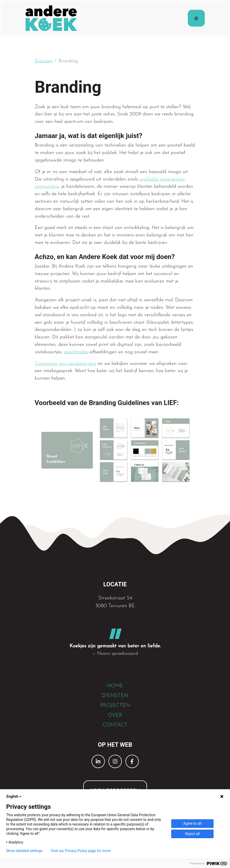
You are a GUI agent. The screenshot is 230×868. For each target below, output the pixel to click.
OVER (115, 715)
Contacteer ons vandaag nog (66, 364)
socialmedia (76, 352)
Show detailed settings (24, 851)
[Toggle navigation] (196, 18)
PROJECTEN (115, 706)
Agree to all (192, 823)
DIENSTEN (115, 696)
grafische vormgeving (162, 179)
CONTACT (115, 725)
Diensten (44, 61)
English (14, 796)
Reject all (193, 834)
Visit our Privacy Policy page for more (81, 851)
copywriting (47, 187)
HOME (115, 686)
